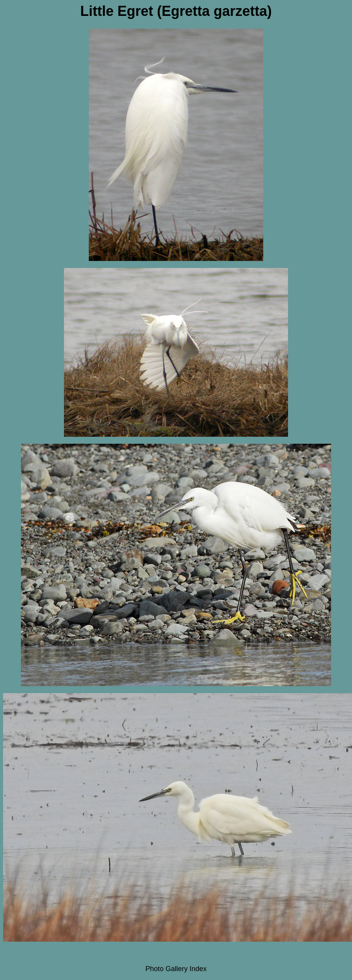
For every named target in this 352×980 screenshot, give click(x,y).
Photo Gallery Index (176, 969)
